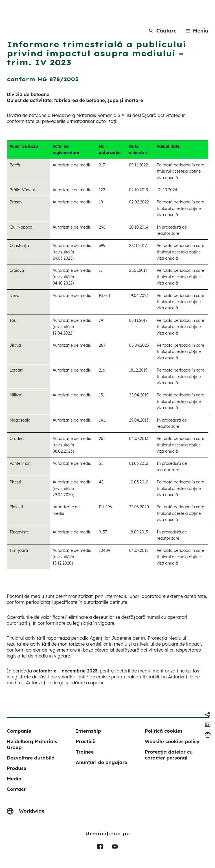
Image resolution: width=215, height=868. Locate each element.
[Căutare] (163, 31)
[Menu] (197, 31)
